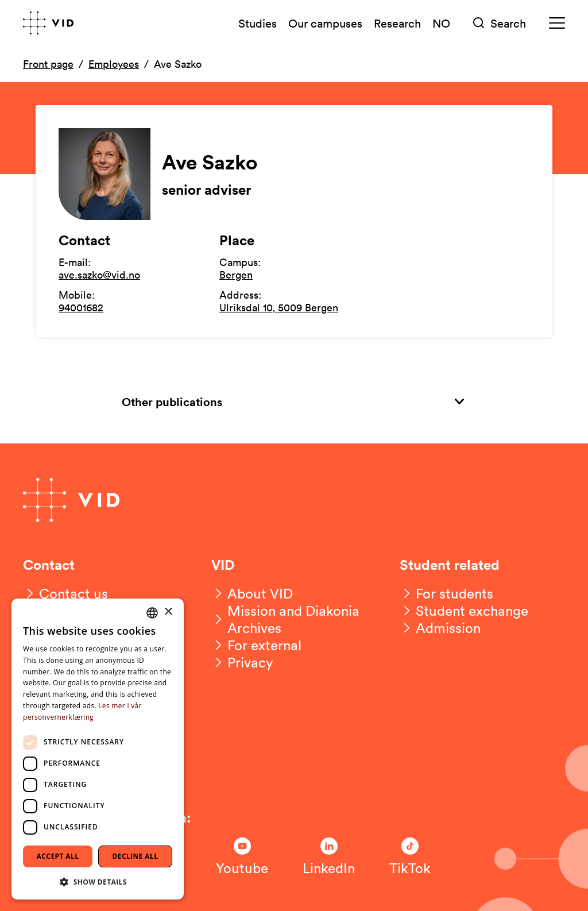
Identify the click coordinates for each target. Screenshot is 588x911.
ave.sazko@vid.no (99, 275)
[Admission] (440, 628)
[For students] (446, 593)
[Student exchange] (464, 611)
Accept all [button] (58, 856)
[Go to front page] (48, 23)
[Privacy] (242, 662)
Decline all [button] (136, 856)
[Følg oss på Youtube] (242, 857)
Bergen (236, 275)
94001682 (81, 307)
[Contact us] (65, 593)
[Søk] (500, 23)
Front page (48, 64)
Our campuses (325, 23)
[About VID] (252, 593)
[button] (98, 881)
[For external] (256, 645)
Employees (114, 64)
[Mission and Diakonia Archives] (294, 619)
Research (397, 23)
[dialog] (98, 749)
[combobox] (152, 613)
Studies (258, 23)
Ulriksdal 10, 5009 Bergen (279, 307)
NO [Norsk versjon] (441, 23)
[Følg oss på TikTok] (410, 857)
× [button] (168, 612)
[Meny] (557, 23)
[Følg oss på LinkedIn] (329, 857)
